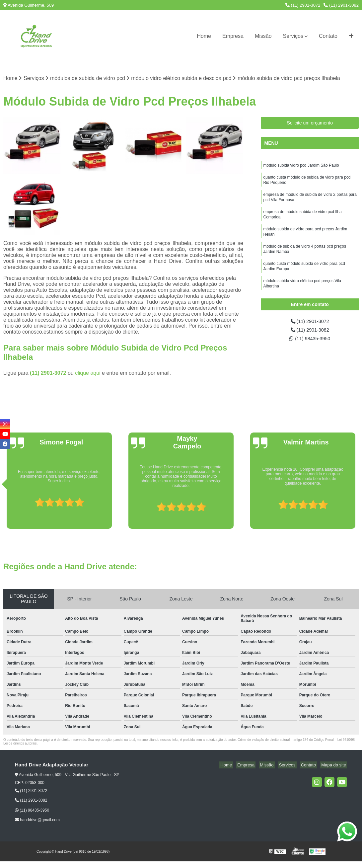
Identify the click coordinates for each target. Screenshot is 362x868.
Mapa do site (334, 765)
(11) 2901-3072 (303, 5)
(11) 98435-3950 (310, 341)
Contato (328, 36)
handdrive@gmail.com (37, 821)
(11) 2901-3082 (341, 5)
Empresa (233, 36)
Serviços (293, 36)
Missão (263, 36)
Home (204, 36)
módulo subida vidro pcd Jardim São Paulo (301, 166)
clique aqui (88, 373)
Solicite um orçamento (310, 123)
